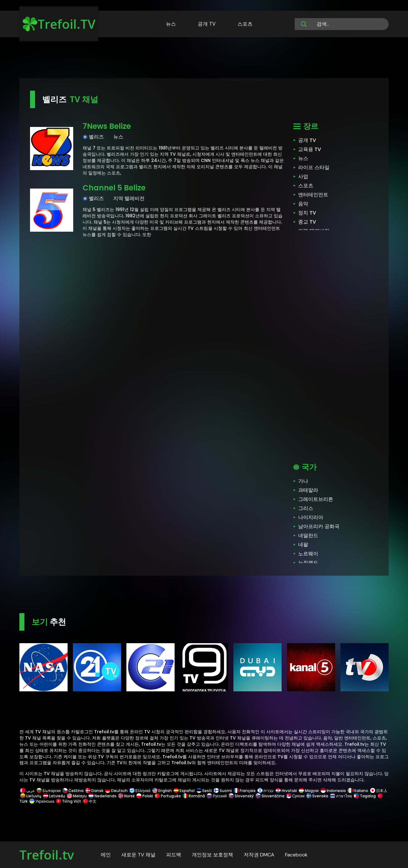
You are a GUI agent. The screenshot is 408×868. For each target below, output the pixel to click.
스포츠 (245, 24)
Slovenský (241, 796)
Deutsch (116, 791)
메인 (106, 855)
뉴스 (171, 24)
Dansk (94, 791)
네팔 (303, 545)
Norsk (126, 796)
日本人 (378, 791)
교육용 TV (310, 149)
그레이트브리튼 (316, 499)
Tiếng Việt (69, 801)
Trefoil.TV (59, 24)
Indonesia (333, 791)
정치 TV (307, 213)
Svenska (317, 796)
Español (184, 791)
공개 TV (207, 24)
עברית (266, 791)
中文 (89, 801)
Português (168, 796)
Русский (217, 796)
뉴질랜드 (308, 563)
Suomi (223, 791)
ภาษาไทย (341, 796)
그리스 (306, 508)
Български (49, 791)
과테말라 (308, 490)
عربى (28, 791)
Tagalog (365, 796)
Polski (145, 796)
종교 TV (307, 222)
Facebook (296, 855)
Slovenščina (270, 796)
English (162, 791)
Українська (42, 801)
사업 (303, 177)
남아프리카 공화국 (319, 526)
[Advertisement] (204, 59)
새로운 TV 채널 (138, 855)
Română (194, 796)
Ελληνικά (140, 791)
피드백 (174, 855)
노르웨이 (308, 554)
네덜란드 (308, 535)
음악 (303, 204)
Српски (296, 796)
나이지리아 (311, 517)
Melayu (77, 796)
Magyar (309, 791)
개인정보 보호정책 (212, 855)
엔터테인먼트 (313, 195)
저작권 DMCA (259, 855)
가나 (303, 481)
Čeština (73, 791)
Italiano (358, 791)
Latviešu (54, 796)
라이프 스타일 (314, 167)
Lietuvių (31, 796)
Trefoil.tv (47, 855)
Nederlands (102, 796)
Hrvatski (286, 791)
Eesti (204, 791)
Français (245, 791)
